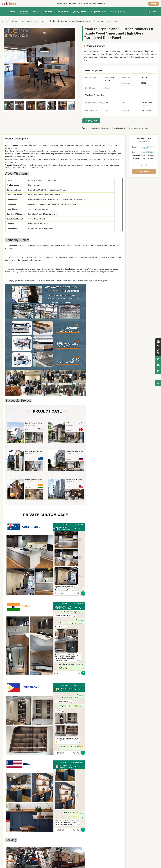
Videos (36, 12)
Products (24, 12)
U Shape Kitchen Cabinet (29, 21)
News (114, 12)
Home (12, 12)
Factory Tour (62, 12)
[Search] (142, 12)
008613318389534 (149, 152)
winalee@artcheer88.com (96, 4)
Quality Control (80, 12)
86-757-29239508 (70, 4)
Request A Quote (99, 12)
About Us (48, 12)
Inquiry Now (91, 121)
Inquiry (153, 4)
